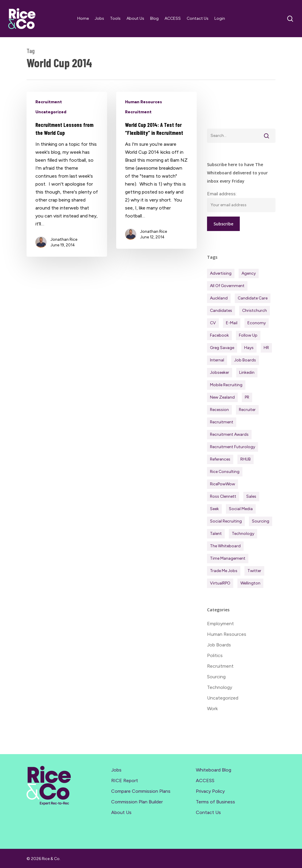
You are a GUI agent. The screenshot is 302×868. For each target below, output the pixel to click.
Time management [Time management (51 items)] (228, 558)
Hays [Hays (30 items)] (249, 348)
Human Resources (143, 102)
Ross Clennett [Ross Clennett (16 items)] (223, 496)
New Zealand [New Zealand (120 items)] (222, 397)
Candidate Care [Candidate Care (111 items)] (253, 298)
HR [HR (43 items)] (266, 348)
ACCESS (205, 781)
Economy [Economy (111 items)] (257, 323)
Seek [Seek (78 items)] (214, 509)
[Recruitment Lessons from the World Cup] (67, 174)
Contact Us (208, 812)
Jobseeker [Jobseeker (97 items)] (220, 372)
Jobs (116, 770)
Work (212, 709)
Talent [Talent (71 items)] (216, 534)
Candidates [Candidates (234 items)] (221, 311)
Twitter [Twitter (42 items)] (254, 571)
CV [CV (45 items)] (213, 323)
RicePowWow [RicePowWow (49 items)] (223, 484)
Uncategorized (51, 112)
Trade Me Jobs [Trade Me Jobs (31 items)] (224, 571)
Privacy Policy (210, 791)
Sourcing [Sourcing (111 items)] (261, 521)
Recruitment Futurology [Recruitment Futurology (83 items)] (233, 447)
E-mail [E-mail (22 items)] (232, 323)
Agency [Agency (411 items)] (249, 273)
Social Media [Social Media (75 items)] (241, 509)
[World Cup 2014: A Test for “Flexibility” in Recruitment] (156, 170)
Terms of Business (215, 802)
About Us (121, 812)
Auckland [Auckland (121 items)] (219, 298)
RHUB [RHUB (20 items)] (246, 459)
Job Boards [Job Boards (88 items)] (245, 360)
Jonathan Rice (64, 239)
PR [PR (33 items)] (247, 397)
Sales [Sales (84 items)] (251, 496)
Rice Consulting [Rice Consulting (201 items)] (225, 472)
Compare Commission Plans (141, 791)
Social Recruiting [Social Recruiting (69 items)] (226, 521)
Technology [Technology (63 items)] (243, 534)
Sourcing (216, 677)
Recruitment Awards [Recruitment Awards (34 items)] (229, 434)
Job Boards (219, 645)
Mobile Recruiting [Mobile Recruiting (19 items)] (226, 385)
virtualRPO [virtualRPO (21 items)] (220, 583)
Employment (220, 624)
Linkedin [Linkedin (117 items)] (247, 372)
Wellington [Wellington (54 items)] (250, 583)
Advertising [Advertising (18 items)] (221, 273)
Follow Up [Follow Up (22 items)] (248, 335)
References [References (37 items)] (220, 459)
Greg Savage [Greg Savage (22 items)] (222, 348)
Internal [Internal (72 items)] (217, 360)
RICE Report (125, 781)
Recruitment (49, 102)
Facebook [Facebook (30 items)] (219, 335)
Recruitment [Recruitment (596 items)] (222, 422)
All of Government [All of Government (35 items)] (227, 286)
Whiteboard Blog (214, 770)
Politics (215, 655)
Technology (220, 687)
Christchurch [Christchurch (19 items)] (255, 311)
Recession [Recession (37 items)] (219, 410)
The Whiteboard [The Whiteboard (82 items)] (225, 546)
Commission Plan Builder (137, 802)
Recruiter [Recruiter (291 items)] (247, 410)
